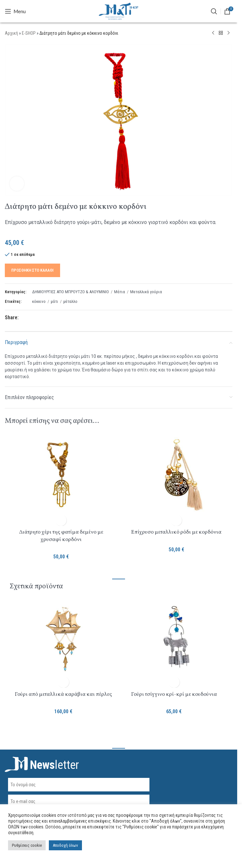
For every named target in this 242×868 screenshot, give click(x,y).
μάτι (54, 301)
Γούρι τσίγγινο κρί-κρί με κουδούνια (174, 694)
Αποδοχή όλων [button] (65, 845)
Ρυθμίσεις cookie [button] (27, 845)
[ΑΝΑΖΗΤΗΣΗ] (214, 11)
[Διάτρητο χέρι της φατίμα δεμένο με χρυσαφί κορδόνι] (61, 476)
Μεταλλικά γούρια (146, 291)
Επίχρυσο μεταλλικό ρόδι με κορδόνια (176, 532)
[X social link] (30, 318)
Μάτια (120, 291)
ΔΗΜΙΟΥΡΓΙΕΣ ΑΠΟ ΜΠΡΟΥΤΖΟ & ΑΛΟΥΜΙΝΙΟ (71, 291)
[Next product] (229, 33)
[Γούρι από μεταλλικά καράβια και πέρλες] (63, 640)
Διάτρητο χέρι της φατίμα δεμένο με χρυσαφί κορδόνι (61, 536)
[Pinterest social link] (38, 318)
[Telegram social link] (53, 318)
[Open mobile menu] (15, 11)
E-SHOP (29, 33)
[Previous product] (213, 33)
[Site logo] (119, 11)
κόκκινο (39, 301)
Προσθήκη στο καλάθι (32, 270)
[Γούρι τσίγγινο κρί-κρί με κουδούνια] (174, 640)
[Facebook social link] (22, 318)
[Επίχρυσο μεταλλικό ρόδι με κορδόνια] (176, 476)
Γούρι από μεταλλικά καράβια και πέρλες (63, 694)
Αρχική (11, 33)
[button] (61, 520)
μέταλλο (70, 301)
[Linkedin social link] (46, 318)
